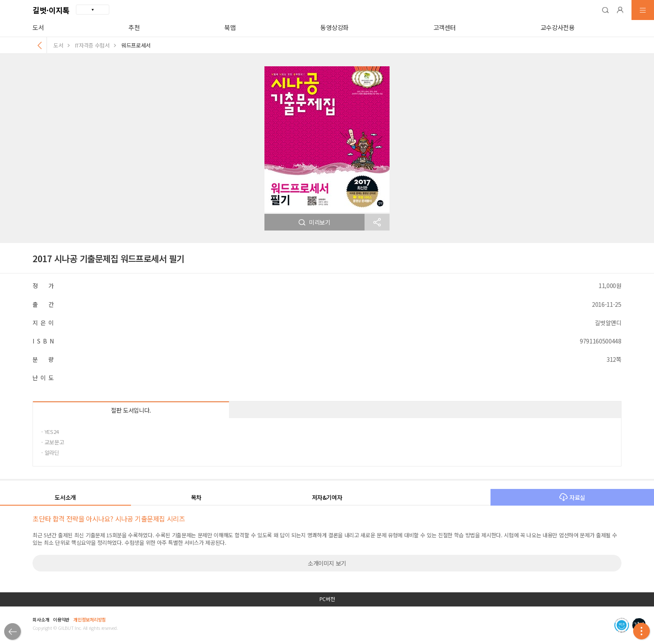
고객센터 (445, 27)
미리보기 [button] (314, 222)
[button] (605, 10)
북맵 (230, 27)
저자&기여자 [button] (327, 497)
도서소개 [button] (65, 497)
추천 (134, 27)
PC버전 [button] (327, 599)
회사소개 (41, 619)
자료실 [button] (572, 497)
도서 (38, 27)
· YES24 (50, 432)
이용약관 (61, 619)
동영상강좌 (335, 27)
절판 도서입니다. (131, 410)
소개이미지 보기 (327, 563)
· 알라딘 (50, 452)
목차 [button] (196, 497)
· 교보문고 (53, 442)
